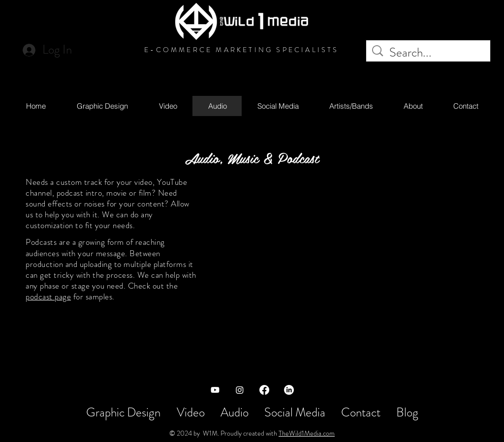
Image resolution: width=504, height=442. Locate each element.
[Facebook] (264, 390)
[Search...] (430, 53)
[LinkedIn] (289, 390)
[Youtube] (215, 390)
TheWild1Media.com (307, 433)
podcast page (48, 296)
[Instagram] (240, 390)
